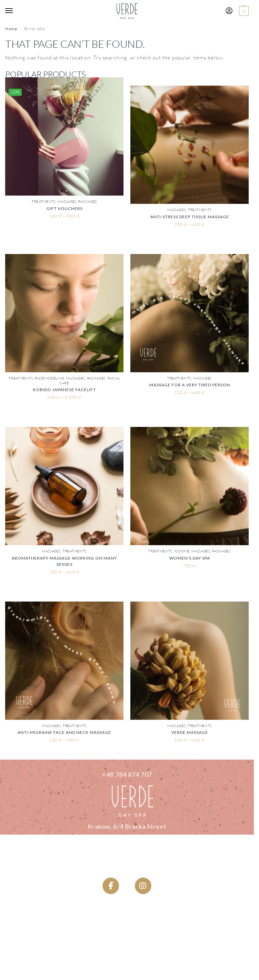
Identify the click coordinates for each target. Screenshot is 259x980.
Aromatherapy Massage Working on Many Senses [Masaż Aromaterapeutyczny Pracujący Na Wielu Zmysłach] (64, 561)
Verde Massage (190, 732)
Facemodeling (50, 378)
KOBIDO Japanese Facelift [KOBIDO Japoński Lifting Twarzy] (64, 390)
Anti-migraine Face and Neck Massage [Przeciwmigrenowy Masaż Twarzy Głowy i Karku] (64, 732)
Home (11, 29)
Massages (67, 202)
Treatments (44, 202)
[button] (243, 11)
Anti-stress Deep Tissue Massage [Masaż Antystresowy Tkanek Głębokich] (190, 217)
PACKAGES (88, 202)
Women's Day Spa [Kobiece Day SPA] (190, 558)
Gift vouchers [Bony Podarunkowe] (64, 208)
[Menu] (15, 11)
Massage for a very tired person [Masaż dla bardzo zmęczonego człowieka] (190, 385)
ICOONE (182, 551)
